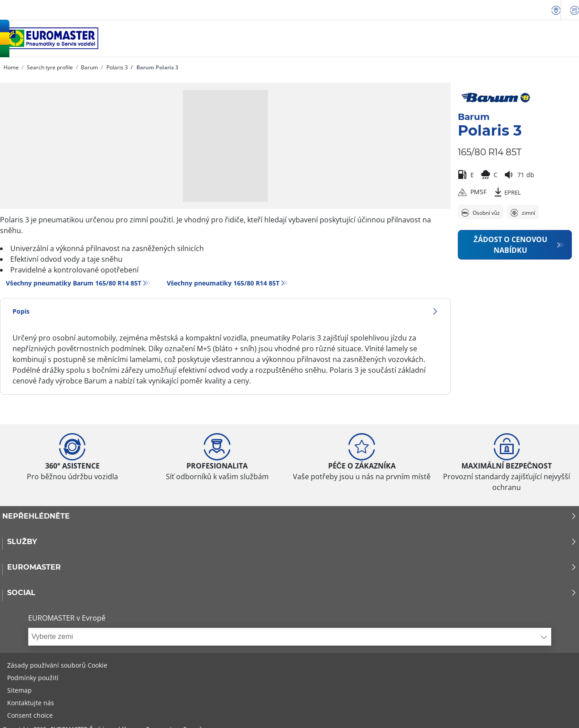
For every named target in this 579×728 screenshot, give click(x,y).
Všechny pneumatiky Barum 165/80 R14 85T (74, 283)
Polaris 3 (116, 67)
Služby (292, 542)
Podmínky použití (33, 678)
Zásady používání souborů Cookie (57, 665)
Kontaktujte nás (31, 703)
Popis (225, 311)
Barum (89, 67)
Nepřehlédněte (289, 516)
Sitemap (19, 690)
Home (11, 67)
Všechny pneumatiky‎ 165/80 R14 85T (223, 283)
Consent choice (30, 715)
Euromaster (292, 567)
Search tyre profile (49, 67)
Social (292, 593)
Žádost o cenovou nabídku (510, 245)
